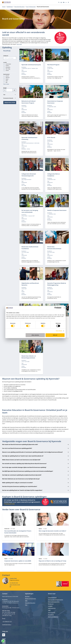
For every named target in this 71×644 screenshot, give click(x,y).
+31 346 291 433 (14, 583)
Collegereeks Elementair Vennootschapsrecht (29, 175)
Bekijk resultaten (10, 103)
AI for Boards (51, 137)
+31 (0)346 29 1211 (7, 622)
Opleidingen (10, 7)
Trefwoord (6, 56)
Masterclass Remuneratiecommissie (54, 248)
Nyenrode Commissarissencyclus (31, 65)
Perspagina (51, 615)
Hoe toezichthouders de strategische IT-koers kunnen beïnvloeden (18, 532)
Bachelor (27, 596)
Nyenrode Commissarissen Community (29, 138)
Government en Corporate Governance (55, 102)
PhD (26, 605)
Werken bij (51, 604)
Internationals (52, 613)
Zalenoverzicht (52, 608)
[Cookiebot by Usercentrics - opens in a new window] (55, 308)
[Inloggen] (61, 2)
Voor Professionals (31, 7)
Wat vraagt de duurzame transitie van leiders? (52, 531)
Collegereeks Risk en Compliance (53, 175)
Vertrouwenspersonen (54, 602)
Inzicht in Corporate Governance (57, 210)
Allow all (55, 335)
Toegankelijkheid (52, 598)
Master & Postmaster (31, 599)
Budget (5, 88)
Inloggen (50, 606)
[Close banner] (64, 308)
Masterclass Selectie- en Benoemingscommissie (29, 357)
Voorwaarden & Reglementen (56, 600)
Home (4, 7)
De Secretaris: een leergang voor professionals (30, 211)
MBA (26, 601)
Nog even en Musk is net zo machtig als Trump (52, 561)
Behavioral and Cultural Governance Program (28, 102)
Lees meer (19, 44)
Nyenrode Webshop (53, 617)
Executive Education (19, 7)
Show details (59, 331)
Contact (65, 584)
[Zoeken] (59, 2)
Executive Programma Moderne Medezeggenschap (57, 284)
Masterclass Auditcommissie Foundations (30, 248)
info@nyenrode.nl (7, 625)
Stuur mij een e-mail (15, 585)
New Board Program (53, 65)
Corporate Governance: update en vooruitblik (18, 561)
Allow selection (35, 335)
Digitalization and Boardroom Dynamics (30, 284)
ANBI (49, 610)
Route (4, 618)
